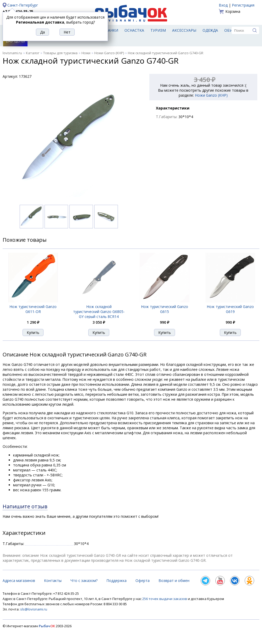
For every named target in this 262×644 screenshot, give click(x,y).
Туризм (158, 30)
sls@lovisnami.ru (34, 609)
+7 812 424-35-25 (18, 11)
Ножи (86, 53)
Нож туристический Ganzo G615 (165, 309)
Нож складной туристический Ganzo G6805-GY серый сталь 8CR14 (99, 312)
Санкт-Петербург (23, 5)
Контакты (53, 580)
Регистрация (243, 5)
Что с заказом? (84, 580)
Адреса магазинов (19, 580)
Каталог (33, 53)
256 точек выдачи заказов (165, 599)
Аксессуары (184, 30)
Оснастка (134, 30)
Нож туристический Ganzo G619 (230, 309)
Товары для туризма (60, 53)
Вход (223, 5)
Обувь (231, 30)
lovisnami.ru (12, 53)
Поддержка (116, 580)
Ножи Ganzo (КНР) (109, 53)
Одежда (210, 30)
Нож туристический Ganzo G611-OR (33, 309)
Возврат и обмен (174, 580)
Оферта (143, 580)
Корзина (233, 11)
